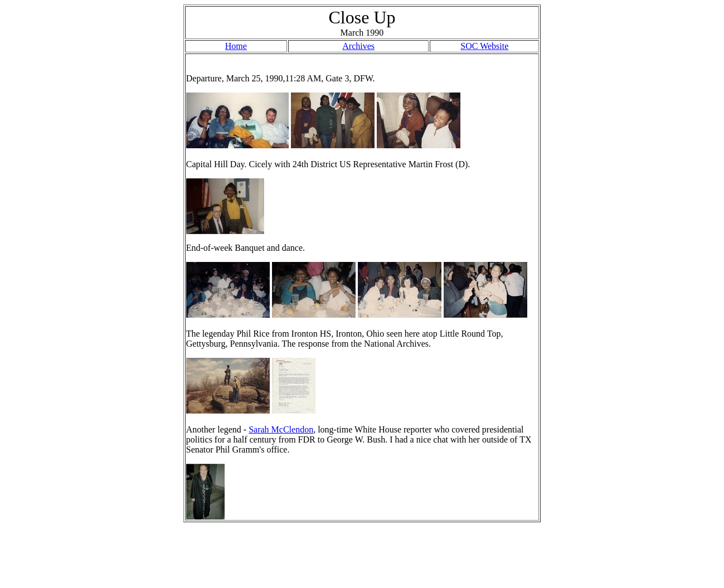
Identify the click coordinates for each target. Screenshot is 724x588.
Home (236, 46)
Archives (358, 46)
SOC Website (484, 46)
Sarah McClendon (281, 429)
